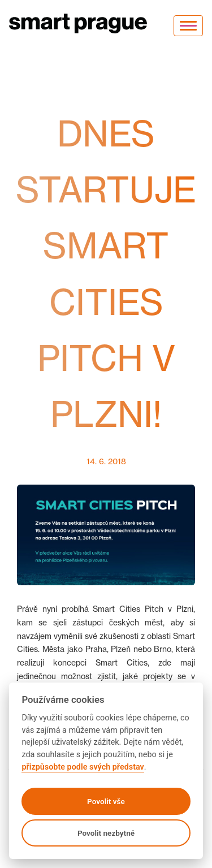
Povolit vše (106, 801)
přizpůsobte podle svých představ (83, 767)
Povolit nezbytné (106, 833)
